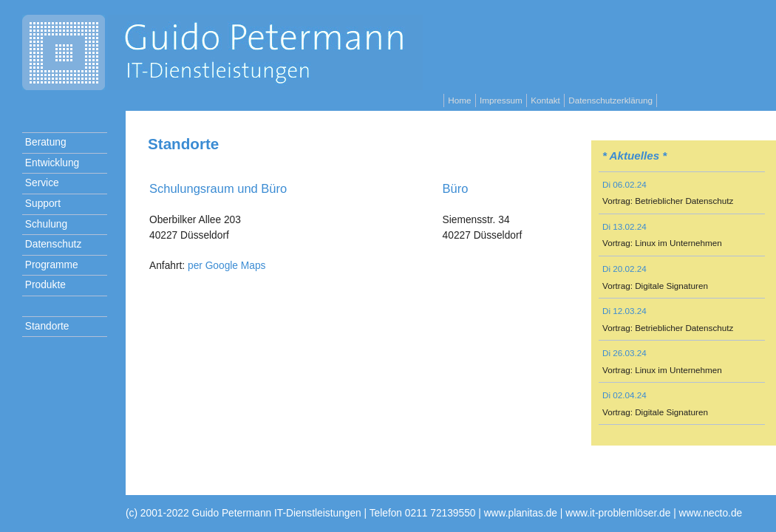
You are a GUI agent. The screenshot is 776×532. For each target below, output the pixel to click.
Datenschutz (52, 244)
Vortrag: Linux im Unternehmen (662, 243)
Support (41, 204)
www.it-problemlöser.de (618, 513)
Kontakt (545, 100)
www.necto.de (711, 513)
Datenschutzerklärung (610, 100)
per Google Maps (227, 266)
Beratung (44, 142)
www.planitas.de (521, 513)
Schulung (45, 224)
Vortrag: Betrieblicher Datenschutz (668, 201)
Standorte (45, 326)
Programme (50, 265)
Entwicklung (51, 163)
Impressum (501, 100)
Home (460, 100)
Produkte (44, 285)
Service (41, 183)
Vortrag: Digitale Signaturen (655, 286)
